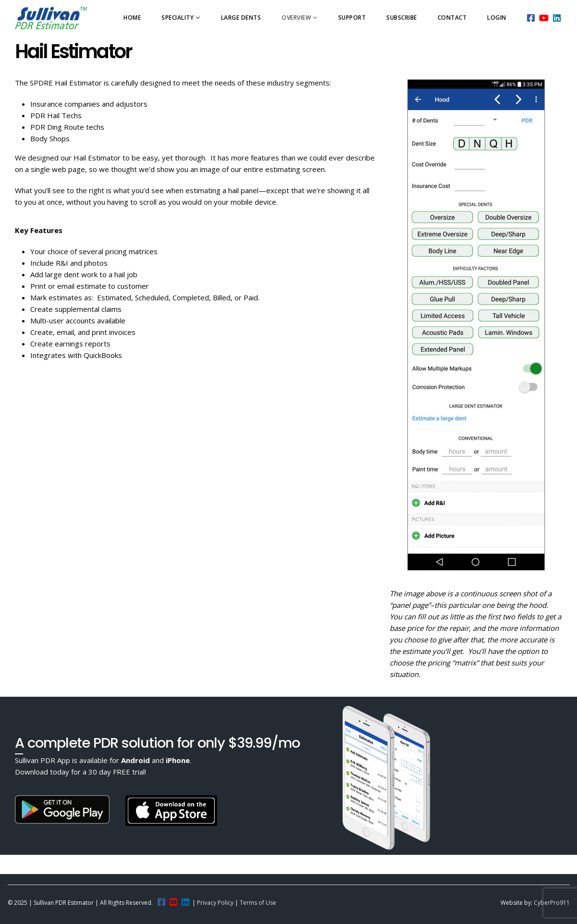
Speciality (178, 18)
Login (497, 18)
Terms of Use (258, 903)
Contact (452, 18)
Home (132, 18)
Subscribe (402, 18)
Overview (296, 18)
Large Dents (241, 18)
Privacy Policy (215, 903)
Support (352, 18)
